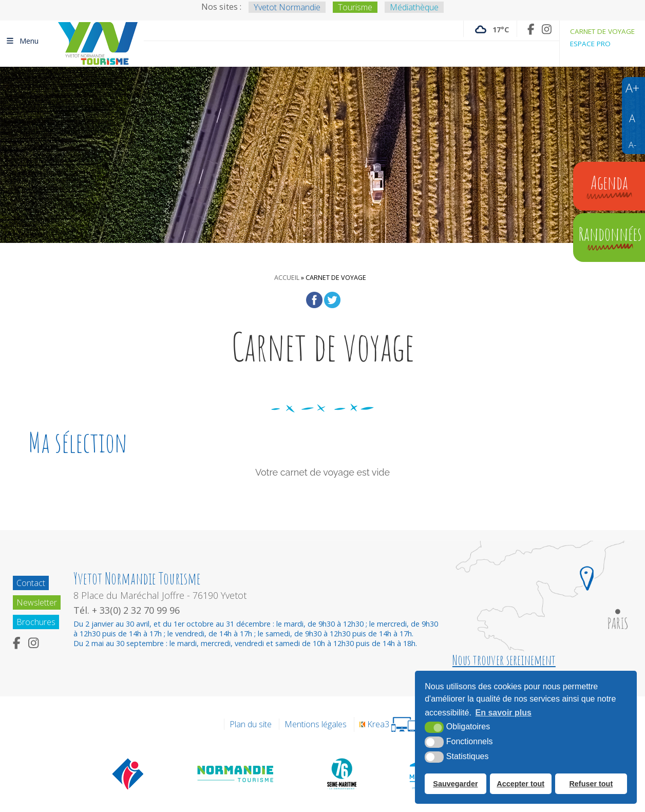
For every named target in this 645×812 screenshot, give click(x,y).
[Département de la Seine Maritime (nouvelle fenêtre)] (342, 773)
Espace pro (590, 44)
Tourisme (355, 7)
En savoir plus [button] (504, 713)
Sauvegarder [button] (455, 784)
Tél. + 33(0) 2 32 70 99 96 (127, 610)
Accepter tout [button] (520, 784)
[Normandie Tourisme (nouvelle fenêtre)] (236, 773)
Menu (22, 41)
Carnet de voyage (602, 31)
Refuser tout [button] (591, 784)
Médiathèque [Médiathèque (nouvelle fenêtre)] (414, 7)
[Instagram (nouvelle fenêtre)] (547, 29)
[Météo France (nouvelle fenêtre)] (490, 29)
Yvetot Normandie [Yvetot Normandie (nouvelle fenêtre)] (287, 7)
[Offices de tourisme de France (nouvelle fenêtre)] (128, 773)
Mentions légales (316, 724)
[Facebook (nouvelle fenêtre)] (531, 29)
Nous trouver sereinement (504, 660)
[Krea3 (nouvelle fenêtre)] (388, 724)
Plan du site (251, 724)
